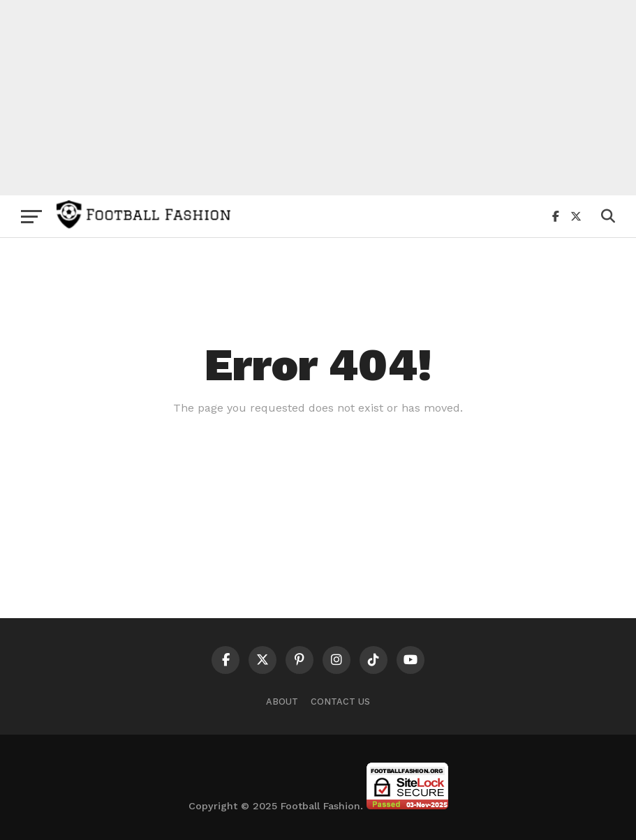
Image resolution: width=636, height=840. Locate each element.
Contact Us (340, 702)
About (282, 702)
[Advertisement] (318, 98)
